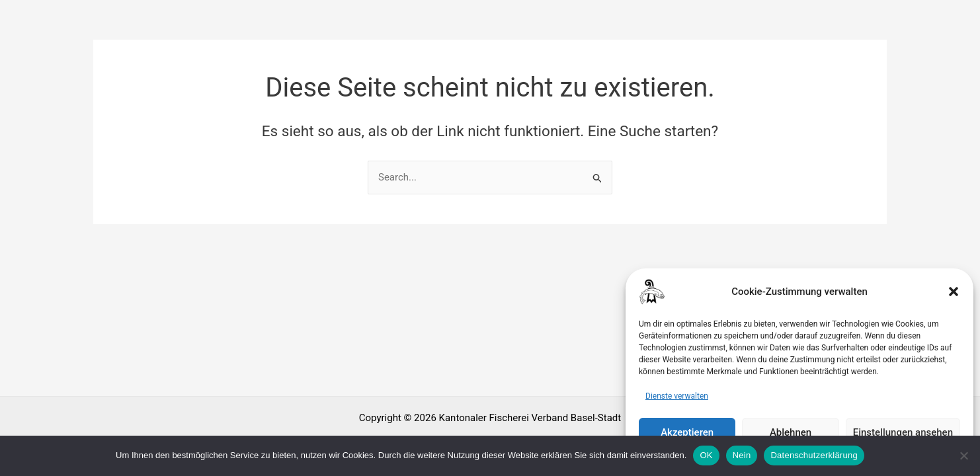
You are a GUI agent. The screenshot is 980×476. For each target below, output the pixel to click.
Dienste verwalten (677, 407)
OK (706, 455)
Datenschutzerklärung (814, 455)
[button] (954, 303)
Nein (742, 455)
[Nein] (963, 456)
